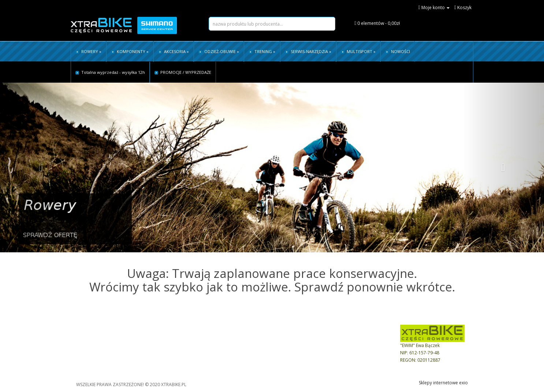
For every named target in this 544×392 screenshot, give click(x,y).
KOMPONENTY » (130, 51)
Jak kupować (156, 338)
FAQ (148, 345)
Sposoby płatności (90, 345)
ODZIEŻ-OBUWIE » (219, 51)
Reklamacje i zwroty (91, 360)
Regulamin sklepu (89, 338)
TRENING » (262, 51)
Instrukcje (153, 360)
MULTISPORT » (358, 51)
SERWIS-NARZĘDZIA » (308, 51)
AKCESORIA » (174, 51)
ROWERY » (88, 51)
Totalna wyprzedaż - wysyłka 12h (110, 72)
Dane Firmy (300, 338)
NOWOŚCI (398, 51)
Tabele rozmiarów (162, 352)
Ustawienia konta (233, 345)
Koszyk (223, 338)
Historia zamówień (235, 352)
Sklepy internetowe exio (443, 383)
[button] (41, 167)
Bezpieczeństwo (305, 345)
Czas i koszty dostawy (93, 352)
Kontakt (296, 352)
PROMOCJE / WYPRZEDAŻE (183, 72)
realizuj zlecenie (232, 360)
